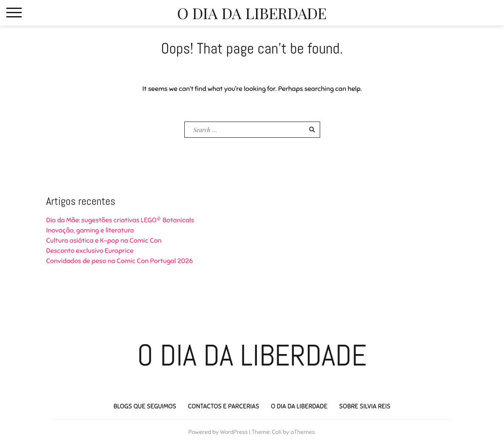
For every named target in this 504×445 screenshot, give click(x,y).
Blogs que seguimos (145, 406)
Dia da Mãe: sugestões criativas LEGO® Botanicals (120, 220)
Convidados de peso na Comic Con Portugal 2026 (120, 261)
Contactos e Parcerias (223, 406)
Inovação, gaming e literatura (90, 230)
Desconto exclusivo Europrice (90, 251)
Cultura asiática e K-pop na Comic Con (104, 241)
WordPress (234, 432)
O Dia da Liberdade (252, 13)
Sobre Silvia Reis (365, 406)
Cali (277, 432)
